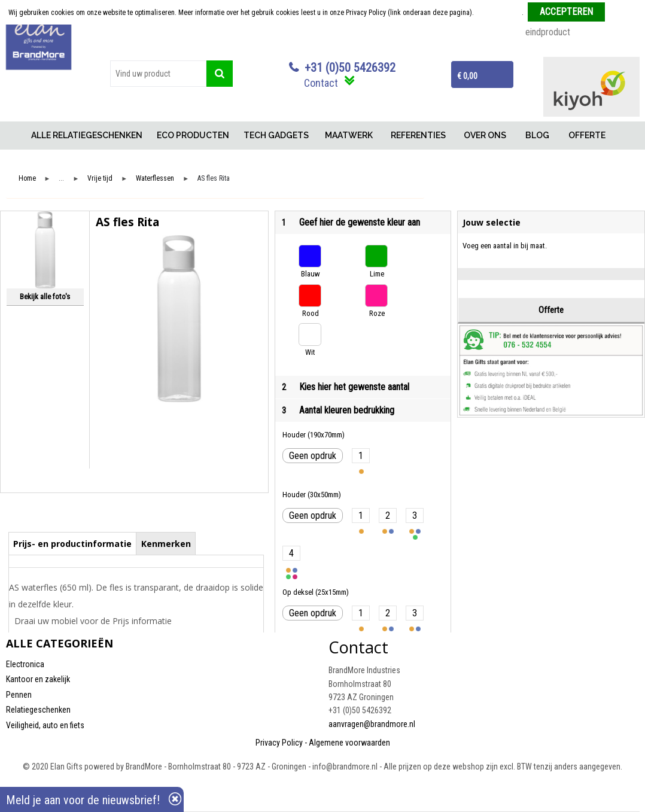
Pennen (19, 695)
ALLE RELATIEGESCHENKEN (87, 135)
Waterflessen (155, 179)
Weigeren (623, 13)
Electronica (25, 664)
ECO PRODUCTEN (193, 135)
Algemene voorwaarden (349, 743)
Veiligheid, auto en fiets (45, 725)
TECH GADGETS (276, 135)
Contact (321, 83)
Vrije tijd (100, 179)
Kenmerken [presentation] (166, 544)
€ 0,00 (467, 76)
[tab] (73, 543)
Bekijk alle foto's (45, 296)
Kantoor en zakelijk (38, 679)
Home (15, 136)
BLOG (537, 135)
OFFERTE (587, 135)
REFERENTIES (418, 135)
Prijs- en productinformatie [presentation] (72, 544)
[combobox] (158, 74)
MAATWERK (349, 135)
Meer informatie (499, 13)
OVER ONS (485, 135)
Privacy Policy (279, 743)
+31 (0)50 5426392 (350, 68)
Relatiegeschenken (38, 710)
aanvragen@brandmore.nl (372, 724)
